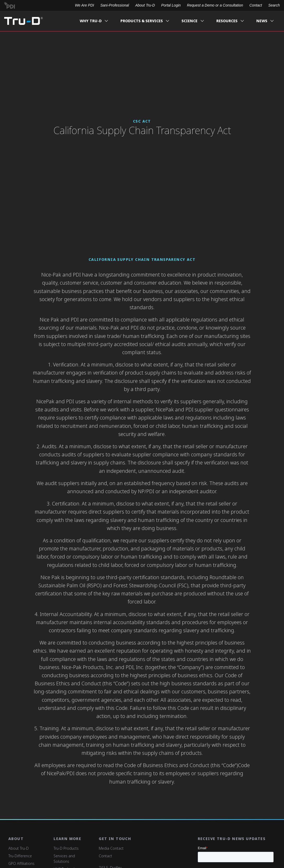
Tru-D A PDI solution (24, 21)
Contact (256, 5)
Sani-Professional (115, 5)
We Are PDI (85, 5)
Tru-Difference (20, 856)
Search (274, 5)
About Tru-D (145, 5)
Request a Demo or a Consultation (215, 5)
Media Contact (111, 848)
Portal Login (171, 5)
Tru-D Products (66, 848)
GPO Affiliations (21, 863)
